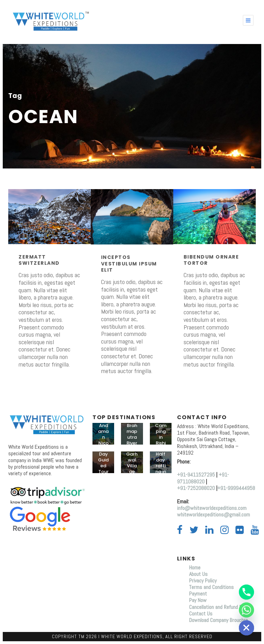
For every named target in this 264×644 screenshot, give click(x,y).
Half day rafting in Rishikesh (161, 468)
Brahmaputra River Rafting (132, 440)
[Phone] (246, 592)
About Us (198, 574)
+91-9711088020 (203, 478)
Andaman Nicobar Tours (103, 443)
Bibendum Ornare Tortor (211, 260)
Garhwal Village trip (132, 466)
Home (195, 567)
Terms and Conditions (211, 587)
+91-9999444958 (236, 488)
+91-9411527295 (196, 475)
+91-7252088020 (196, 488)
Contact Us (201, 614)
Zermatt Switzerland (39, 260)
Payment (198, 594)
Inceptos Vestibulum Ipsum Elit (129, 263)
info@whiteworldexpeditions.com (212, 508)
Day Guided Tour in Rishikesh (103, 471)
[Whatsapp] (246, 610)
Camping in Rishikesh (161, 437)
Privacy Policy (203, 581)
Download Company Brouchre (218, 620)
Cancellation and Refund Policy (220, 607)
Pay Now (198, 600)
